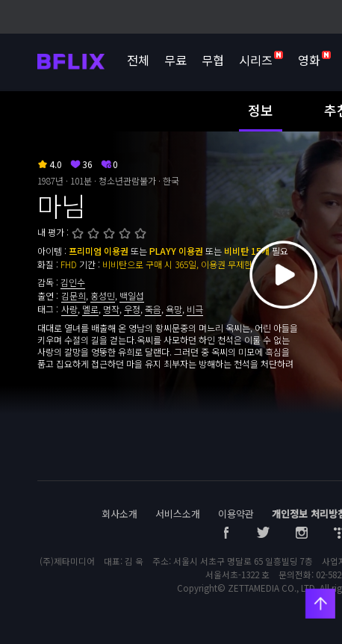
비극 (195, 309)
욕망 (174, 309)
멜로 (90, 309)
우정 (132, 309)
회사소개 (119, 514)
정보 (261, 110)
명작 (111, 309)
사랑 (69, 309)
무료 (175, 60)
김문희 (74, 295)
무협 (213, 60)
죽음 (153, 309)
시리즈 (261, 60)
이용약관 (236, 514)
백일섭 (132, 295)
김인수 (73, 282)
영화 (314, 60)
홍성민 (103, 295)
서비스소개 (178, 514)
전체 (138, 60)
